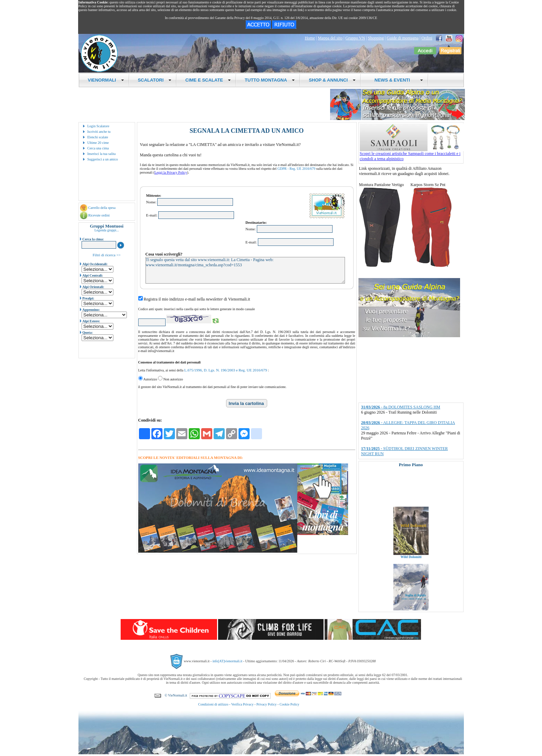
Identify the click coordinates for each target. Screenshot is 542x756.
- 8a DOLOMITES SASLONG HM (401, 407)
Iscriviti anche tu (99, 132)
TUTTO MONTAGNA (270, 80)
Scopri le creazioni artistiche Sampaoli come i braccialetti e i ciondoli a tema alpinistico (412, 154)
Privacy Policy (267, 704)
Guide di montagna (403, 38)
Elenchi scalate (98, 137)
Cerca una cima (98, 148)
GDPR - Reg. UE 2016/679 (297, 169)
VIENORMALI (106, 80)
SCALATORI (155, 80)
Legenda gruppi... (107, 230)
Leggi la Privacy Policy (171, 172)
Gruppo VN (355, 38)
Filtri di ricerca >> (107, 255)
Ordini (427, 38)
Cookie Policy (289, 704)
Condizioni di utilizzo (213, 704)
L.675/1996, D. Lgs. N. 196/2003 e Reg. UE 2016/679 (226, 370)
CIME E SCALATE (208, 80)
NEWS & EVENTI (396, 80)
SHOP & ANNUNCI (332, 80)
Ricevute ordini (99, 215)
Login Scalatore (99, 126)
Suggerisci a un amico (103, 159)
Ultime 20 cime (98, 143)
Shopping (376, 38)
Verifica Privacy (242, 704)
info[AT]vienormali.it (227, 661)
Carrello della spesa (102, 208)
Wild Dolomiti (411, 563)
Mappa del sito (330, 38)
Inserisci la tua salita (102, 154)
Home (310, 38)
